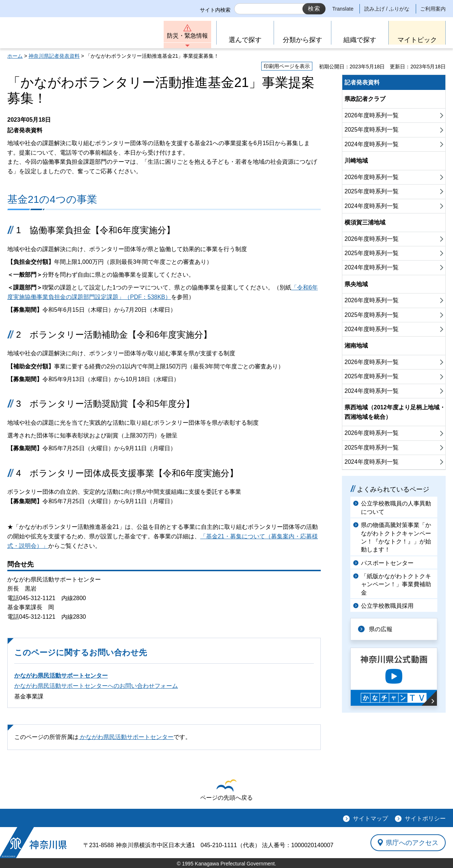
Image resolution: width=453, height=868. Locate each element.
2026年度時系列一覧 (372, 115)
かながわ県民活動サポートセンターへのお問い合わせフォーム (96, 686)
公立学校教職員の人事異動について (396, 507)
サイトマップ (370, 818)
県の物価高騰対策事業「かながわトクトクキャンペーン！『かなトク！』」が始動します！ (396, 537)
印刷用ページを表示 (287, 66)
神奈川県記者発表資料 (54, 56)
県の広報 (381, 629)
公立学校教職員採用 (387, 606)
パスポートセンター (387, 563)
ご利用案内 (433, 9)
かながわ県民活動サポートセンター (61, 676)
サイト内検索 (215, 10)
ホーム (15, 56)
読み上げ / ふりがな (387, 9)
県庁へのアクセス (412, 842)
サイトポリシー (425, 818)
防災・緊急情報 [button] (187, 36)
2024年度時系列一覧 (372, 144)
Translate (343, 9)
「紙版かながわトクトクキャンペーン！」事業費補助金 (396, 584)
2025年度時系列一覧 (372, 130)
